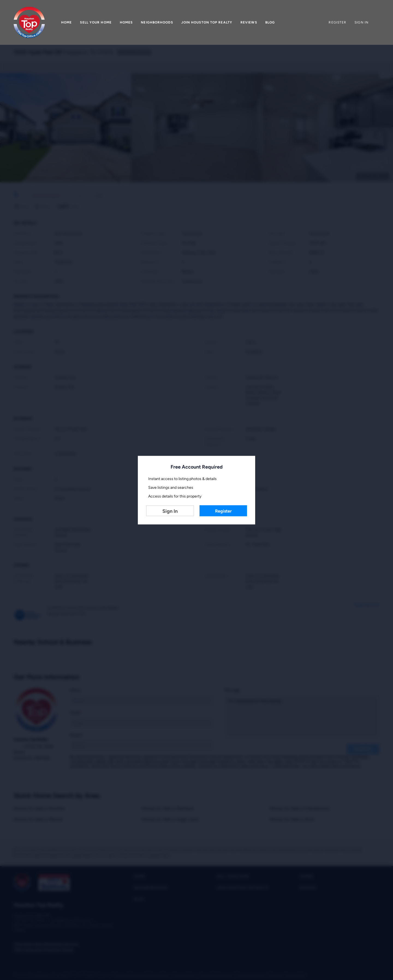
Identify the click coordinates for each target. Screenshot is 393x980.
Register (223, 511)
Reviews (249, 22)
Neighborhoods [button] (157, 22)
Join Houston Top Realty (207, 22)
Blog (270, 22)
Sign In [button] (361, 22)
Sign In (170, 511)
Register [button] (337, 22)
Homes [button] (126, 22)
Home (66, 22)
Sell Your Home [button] (96, 22)
